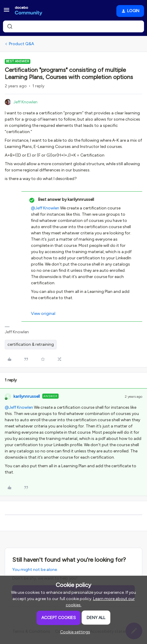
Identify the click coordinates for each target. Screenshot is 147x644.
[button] (7, 12)
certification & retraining (31, 344)
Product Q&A (21, 44)
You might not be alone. (35, 570)
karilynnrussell (27, 396)
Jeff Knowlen (25, 102)
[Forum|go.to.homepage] (29, 11)
